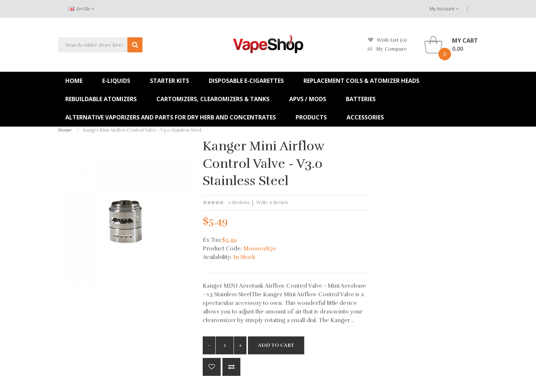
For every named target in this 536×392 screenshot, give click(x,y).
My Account (444, 9)
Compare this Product (231, 367)
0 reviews (239, 203)
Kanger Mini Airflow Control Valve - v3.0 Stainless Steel (142, 130)
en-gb (81, 9)
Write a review (272, 203)
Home (65, 130)
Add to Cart (276, 345)
